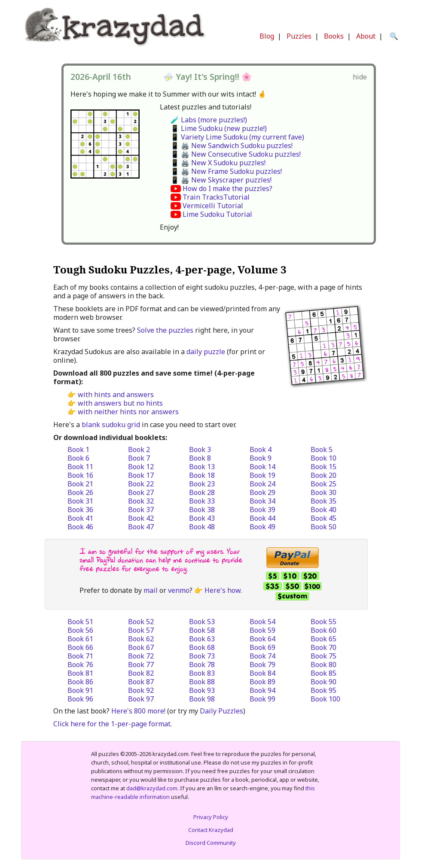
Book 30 (323, 492)
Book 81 (80, 673)
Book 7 (139, 458)
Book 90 (323, 682)
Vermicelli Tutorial (213, 206)
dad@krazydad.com (152, 788)
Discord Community (211, 843)
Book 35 (323, 501)
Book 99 (262, 699)
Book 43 (202, 518)
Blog (267, 36)
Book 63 (202, 639)
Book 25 (323, 484)
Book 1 (78, 449)
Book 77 (141, 665)
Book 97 (141, 699)
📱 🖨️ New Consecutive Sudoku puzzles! (236, 154)
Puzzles (299, 36)
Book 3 (200, 449)
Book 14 (262, 467)
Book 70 (323, 647)
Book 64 (262, 639)
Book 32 (141, 501)
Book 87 (141, 682)
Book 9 (261, 458)
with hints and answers (116, 395)
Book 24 (262, 484)
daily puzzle (206, 352)
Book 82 (141, 673)
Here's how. (223, 590)
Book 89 (262, 682)
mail (151, 590)
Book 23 (202, 484)
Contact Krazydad (211, 830)
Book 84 (262, 673)
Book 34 (262, 501)
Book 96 (80, 699)
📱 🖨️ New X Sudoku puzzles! (218, 163)
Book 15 (323, 467)
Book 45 (323, 518)
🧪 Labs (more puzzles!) (209, 120)
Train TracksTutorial (216, 197)
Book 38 (202, 510)
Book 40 (323, 510)
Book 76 (80, 665)
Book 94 (262, 690)
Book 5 (322, 449)
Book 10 (323, 458)
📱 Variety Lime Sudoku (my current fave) (237, 137)
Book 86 (80, 682)
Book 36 (80, 510)
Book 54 (262, 622)
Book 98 (202, 699)
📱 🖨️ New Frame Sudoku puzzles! (226, 171)
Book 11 (80, 467)
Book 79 (262, 665)
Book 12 (141, 467)
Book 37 (141, 510)
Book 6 (78, 458)
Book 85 (323, 673)
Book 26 (80, 492)
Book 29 (262, 492)
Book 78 (202, 665)
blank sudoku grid (111, 425)
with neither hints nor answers (128, 412)
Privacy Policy (211, 817)
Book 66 (80, 647)
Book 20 (323, 475)
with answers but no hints (120, 403)
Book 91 (80, 690)
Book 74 (262, 656)
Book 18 (202, 475)
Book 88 (202, 682)
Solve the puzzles (165, 330)
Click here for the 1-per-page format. (113, 724)
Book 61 (80, 639)
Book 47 (141, 527)
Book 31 (80, 501)
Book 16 (80, 475)
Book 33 (202, 501)
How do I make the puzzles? (227, 188)
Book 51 (80, 622)
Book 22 (141, 484)
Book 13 (202, 467)
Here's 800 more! (138, 711)
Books (334, 36)
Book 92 (141, 690)
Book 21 (80, 484)
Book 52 (141, 622)
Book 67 (141, 647)
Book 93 (202, 690)
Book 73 (202, 656)
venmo (179, 590)
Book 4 (261, 449)
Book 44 (262, 518)
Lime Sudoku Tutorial (217, 214)
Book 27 (141, 492)
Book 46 (80, 527)
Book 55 (323, 622)
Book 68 (202, 647)
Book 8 (200, 458)
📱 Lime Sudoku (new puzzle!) (219, 128)
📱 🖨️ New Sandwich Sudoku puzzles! (232, 146)
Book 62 (141, 639)
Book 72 (141, 656)
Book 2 (139, 449)
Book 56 (80, 630)
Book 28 (202, 492)
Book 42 (141, 518)
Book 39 (262, 510)
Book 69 (262, 647)
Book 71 (80, 656)
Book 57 (141, 630)
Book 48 (202, 527)
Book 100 (325, 699)
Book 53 (202, 622)
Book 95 (323, 690)
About (366, 36)
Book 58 (202, 630)
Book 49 (262, 527)
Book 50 (323, 527)
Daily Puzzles (221, 711)
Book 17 (141, 475)
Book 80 (323, 665)
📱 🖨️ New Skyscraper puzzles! (221, 180)
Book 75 (323, 656)
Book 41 (80, 518)
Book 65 (323, 639)
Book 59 (262, 630)
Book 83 (202, 673)
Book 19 (262, 475)
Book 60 (323, 630)
